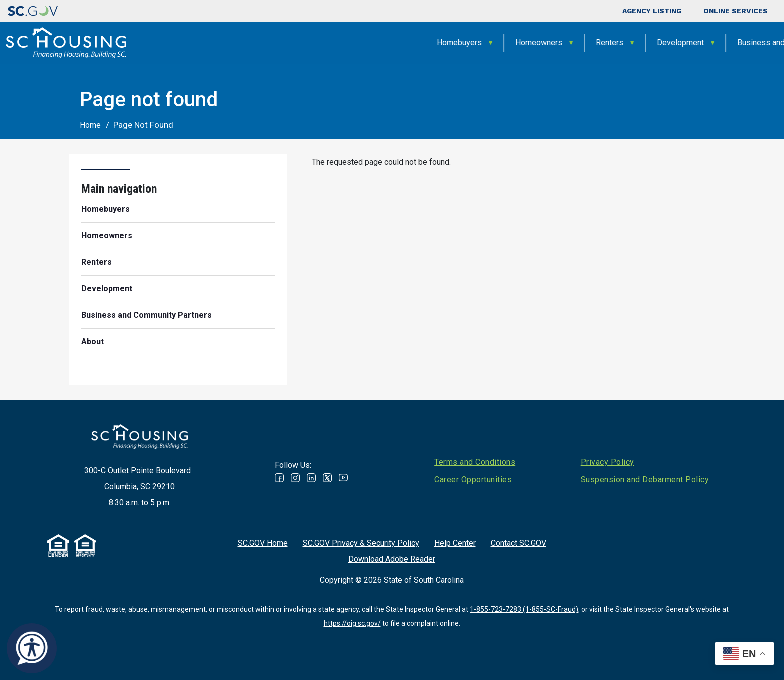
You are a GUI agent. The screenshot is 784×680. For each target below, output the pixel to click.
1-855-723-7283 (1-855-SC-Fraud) (524, 609)
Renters (440, 43)
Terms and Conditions (475, 462)
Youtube (343, 478)
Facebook (279, 478)
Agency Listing (652, 11)
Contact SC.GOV (519, 543)
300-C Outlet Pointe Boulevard (140, 470)
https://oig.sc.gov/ (352, 623)
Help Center (455, 543)
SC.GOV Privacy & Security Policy (361, 543)
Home (90, 125)
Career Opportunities (473, 479)
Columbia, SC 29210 (140, 486)
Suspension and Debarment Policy (645, 479)
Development (511, 43)
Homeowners (369, 43)
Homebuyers (290, 43)
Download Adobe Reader (392, 559)
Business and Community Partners (628, 43)
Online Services (736, 11)
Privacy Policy (608, 462)
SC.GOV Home (263, 543)
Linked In (311, 478)
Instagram (295, 478)
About (732, 43)
